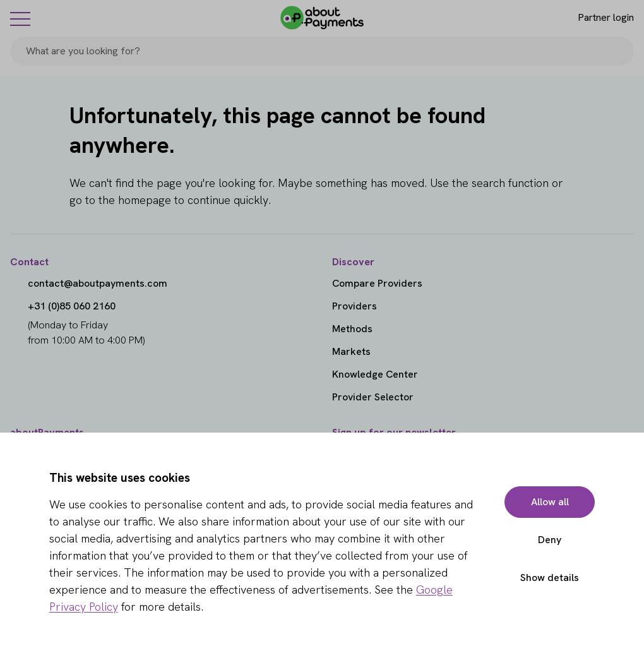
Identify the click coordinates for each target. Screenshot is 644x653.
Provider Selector (373, 397)
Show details (550, 578)
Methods (352, 329)
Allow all (550, 502)
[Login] (595, 18)
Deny (550, 540)
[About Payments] (322, 18)
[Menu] (20, 18)
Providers (355, 306)
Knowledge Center (375, 374)
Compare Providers (377, 283)
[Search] (619, 51)
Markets (351, 351)
